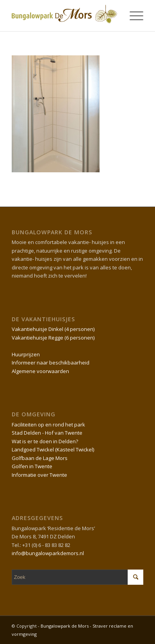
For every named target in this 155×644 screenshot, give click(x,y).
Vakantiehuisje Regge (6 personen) (53, 338)
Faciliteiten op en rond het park (48, 425)
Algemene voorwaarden (40, 371)
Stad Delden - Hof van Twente (47, 433)
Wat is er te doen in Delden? (45, 441)
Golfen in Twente (32, 466)
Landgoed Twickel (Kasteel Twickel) (53, 449)
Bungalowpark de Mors (65, 626)
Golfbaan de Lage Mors (40, 458)
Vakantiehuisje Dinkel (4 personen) (53, 329)
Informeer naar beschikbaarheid (51, 363)
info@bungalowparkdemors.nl (48, 553)
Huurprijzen (26, 354)
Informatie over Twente (39, 475)
